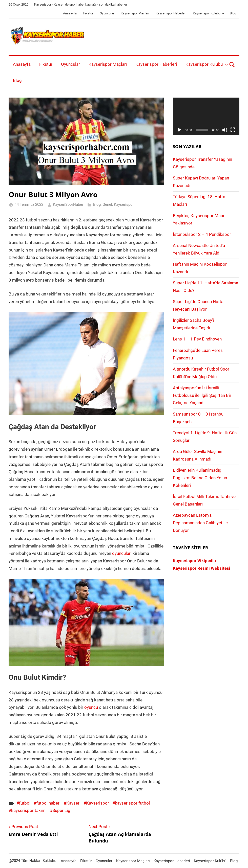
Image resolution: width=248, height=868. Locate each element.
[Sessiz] (225, 130)
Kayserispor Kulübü (209, 13)
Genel (107, 204)
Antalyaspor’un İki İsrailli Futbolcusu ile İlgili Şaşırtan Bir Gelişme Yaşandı (202, 395)
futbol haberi (48, 803)
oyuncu (91, 707)
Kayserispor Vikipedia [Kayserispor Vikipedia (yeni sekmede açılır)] (194, 561)
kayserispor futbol (132, 803)
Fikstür (88, 13)
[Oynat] (179, 130)
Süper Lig (61, 810)
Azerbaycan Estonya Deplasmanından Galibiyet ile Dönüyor (200, 523)
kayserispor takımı (29, 810)
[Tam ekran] (233, 130)
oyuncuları (122, 553)
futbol (25, 803)
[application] (206, 116)
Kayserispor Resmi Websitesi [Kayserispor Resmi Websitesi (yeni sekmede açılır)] (202, 568)
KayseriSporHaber (68, 204)
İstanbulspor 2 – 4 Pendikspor (202, 234)
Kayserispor (124, 204)
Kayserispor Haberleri (171, 13)
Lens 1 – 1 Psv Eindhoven (197, 339)
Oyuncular (107, 13)
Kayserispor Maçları (135, 13)
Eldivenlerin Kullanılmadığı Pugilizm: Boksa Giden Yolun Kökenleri (200, 478)
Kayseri (73, 803)
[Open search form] (232, 64)
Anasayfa (70, 13)
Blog (233, 13)
